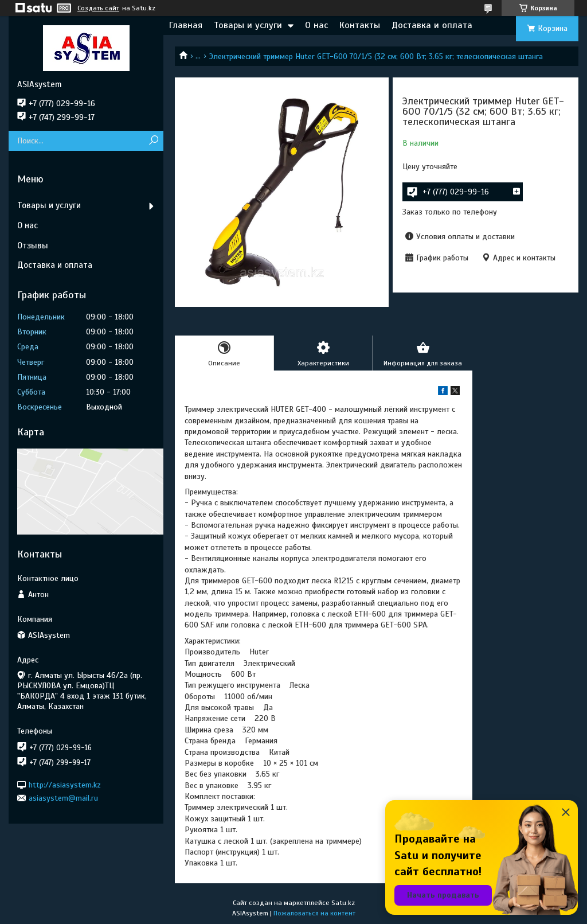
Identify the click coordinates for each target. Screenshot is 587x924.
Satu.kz (343, 903)
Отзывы (33, 245)
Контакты (360, 25)
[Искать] (153, 141)
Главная (186, 25)
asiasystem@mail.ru (63, 798)
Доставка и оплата (432, 25)
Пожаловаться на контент (314, 913)
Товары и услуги (248, 25)
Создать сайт (98, 8)
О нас (316, 25)
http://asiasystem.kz (65, 784)
